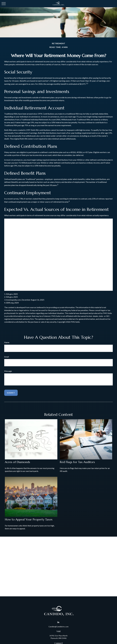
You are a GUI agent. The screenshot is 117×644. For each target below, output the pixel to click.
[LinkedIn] (58, 622)
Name (7, 342)
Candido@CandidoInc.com (58, 627)
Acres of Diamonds (17, 462)
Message (8, 371)
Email (7, 357)
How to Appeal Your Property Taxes (29, 519)
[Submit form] (11, 393)
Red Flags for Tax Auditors (77, 462)
